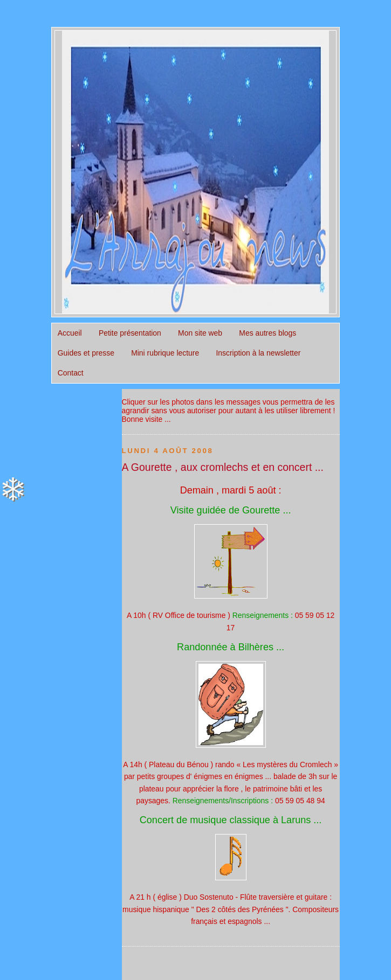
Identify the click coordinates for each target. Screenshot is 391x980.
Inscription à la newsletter (258, 353)
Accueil (70, 333)
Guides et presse (86, 353)
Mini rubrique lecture (165, 353)
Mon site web (200, 333)
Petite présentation (130, 333)
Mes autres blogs (267, 333)
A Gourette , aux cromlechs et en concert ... (223, 467)
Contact (71, 373)
